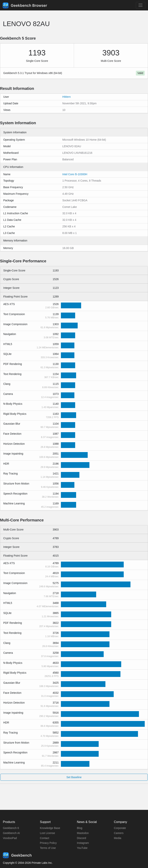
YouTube (82, 848)
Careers (119, 833)
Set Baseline (74, 777)
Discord (81, 838)
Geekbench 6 (11, 828)
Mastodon (83, 833)
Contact (45, 838)
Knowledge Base (50, 828)
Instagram (83, 843)
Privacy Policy (48, 843)
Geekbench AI (11, 833)
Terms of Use (48, 848)
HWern (66, 97)
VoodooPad (10, 838)
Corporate (120, 828)
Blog (80, 828)
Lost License (48, 833)
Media (118, 838)
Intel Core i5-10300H (75, 174)
